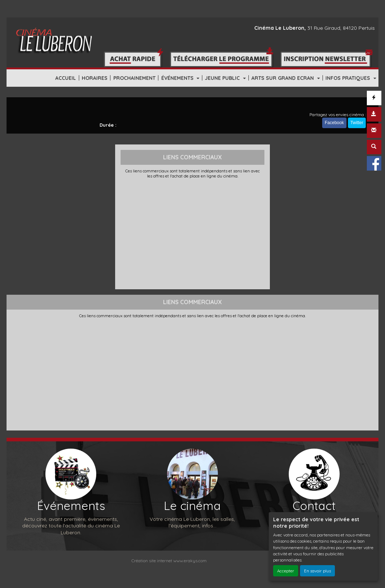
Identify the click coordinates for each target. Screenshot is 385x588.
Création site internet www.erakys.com (169, 561)
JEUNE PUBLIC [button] (223, 78)
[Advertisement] (193, 233)
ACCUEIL (66, 78)
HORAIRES (95, 78)
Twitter (357, 123)
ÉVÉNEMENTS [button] (178, 78)
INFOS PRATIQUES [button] (348, 78)
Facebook (334, 123)
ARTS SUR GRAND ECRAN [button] (283, 78)
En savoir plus (317, 571)
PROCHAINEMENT (134, 78)
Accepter (286, 571)
